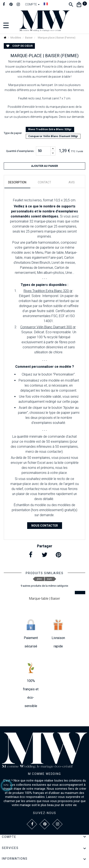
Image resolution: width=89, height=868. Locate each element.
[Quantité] (43, 151)
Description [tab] (17, 182)
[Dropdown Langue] (46, 4)
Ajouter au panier (44, 166)
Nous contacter (45, 526)
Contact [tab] (44, 182)
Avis (72, 182)
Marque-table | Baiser (44, 599)
